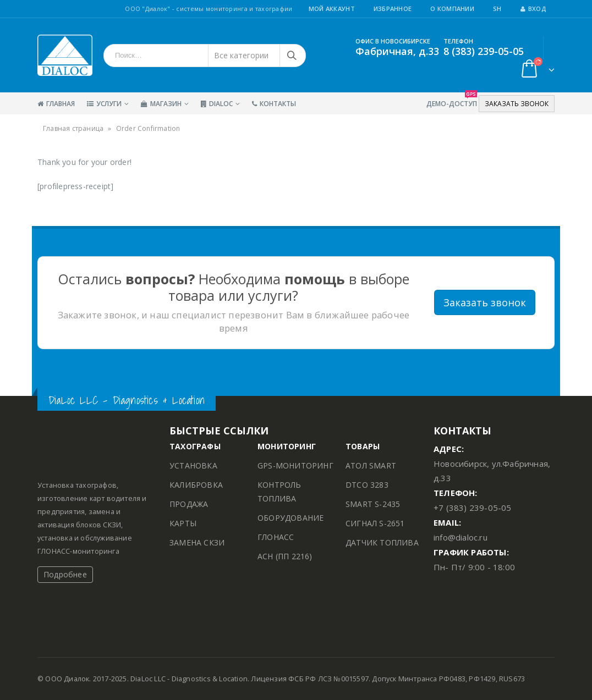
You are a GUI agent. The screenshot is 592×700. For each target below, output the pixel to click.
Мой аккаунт (332, 9)
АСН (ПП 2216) (285, 556)
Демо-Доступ (452, 100)
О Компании (452, 9)
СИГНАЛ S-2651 (375, 523)
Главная (56, 104)
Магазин (161, 104)
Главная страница (73, 128)
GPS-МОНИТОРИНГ (295, 465)
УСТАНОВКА (193, 465)
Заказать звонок (485, 302)
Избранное (393, 9)
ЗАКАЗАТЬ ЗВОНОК (517, 104)
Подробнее (65, 574)
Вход (533, 9)
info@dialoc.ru (461, 537)
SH (497, 9)
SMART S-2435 (373, 504)
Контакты (274, 104)
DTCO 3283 (367, 485)
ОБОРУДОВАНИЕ (290, 518)
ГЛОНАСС (276, 537)
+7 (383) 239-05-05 (473, 508)
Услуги (104, 104)
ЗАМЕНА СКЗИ (197, 542)
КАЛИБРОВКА (196, 485)
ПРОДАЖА (189, 504)
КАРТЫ (183, 523)
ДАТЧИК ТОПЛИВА (382, 542)
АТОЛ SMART (371, 465)
